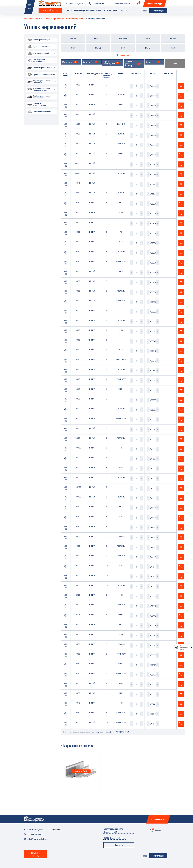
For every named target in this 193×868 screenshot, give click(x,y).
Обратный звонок (50, 11)
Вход (145, 11)
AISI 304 (66, 86)
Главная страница (33, 18)
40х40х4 (148, 48)
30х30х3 (98, 48)
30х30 (73, 48)
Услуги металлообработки (115, 11)
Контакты (119, 845)
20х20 (148, 39)
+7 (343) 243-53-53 (122, 732)
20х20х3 (173, 39)
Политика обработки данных (184, 648)
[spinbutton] (136, 86)
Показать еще (123, 55)
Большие (98, 39)
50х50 (173, 48)
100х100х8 (123, 39)
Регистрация (158, 11)
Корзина (156, 830)
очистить (175, 64)
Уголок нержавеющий (95, 18)
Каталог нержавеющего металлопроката (84, 11)
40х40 (123, 48)
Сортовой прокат (75, 18)
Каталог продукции (54, 18)
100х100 (73, 39)
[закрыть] (191, 648)
